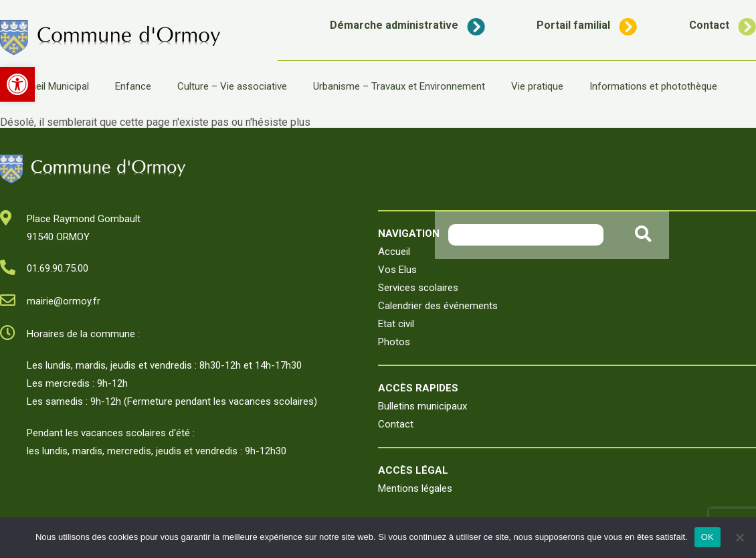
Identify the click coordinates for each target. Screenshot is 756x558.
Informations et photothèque (653, 86)
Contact (723, 25)
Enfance (133, 86)
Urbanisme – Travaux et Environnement (399, 86)
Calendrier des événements (438, 306)
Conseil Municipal (51, 86)
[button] (17, 84)
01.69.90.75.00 (58, 268)
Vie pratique (537, 86)
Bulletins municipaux (422, 406)
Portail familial (587, 25)
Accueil (394, 252)
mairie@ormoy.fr (64, 301)
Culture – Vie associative (232, 86)
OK (707, 537)
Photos (394, 342)
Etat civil (396, 324)
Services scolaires (418, 288)
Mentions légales (415, 488)
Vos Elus (397, 270)
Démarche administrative (407, 25)
